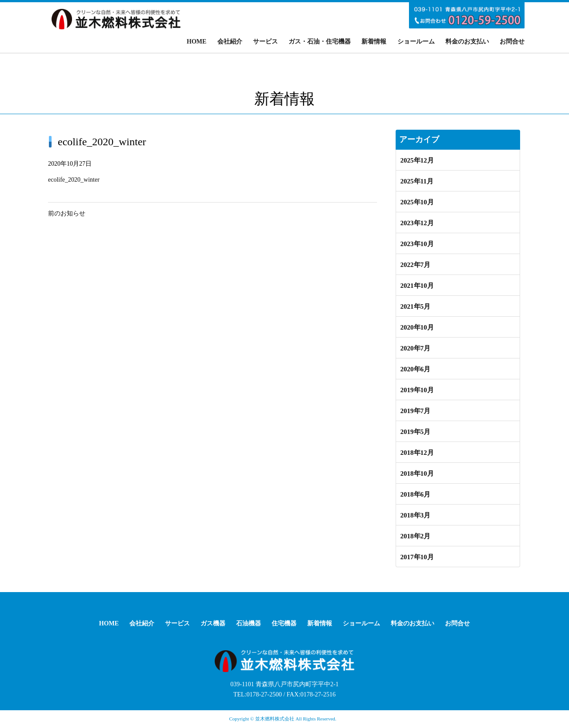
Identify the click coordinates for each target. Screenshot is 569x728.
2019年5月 (416, 432)
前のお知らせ (67, 213)
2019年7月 (416, 411)
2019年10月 (417, 390)
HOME (196, 42)
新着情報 (374, 42)
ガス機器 (213, 623)
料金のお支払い (467, 42)
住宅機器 (284, 623)
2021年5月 (416, 306)
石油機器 (248, 623)
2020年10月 (417, 327)
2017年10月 (417, 557)
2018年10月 (417, 473)
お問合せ (512, 42)
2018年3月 (416, 515)
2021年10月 (417, 286)
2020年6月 (416, 369)
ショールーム (416, 42)
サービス (265, 42)
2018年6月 (416, 494)
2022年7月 (416, 265)
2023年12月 (417, 223)
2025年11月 (417, 181)
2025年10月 (417, 202)
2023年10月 (417, 244)
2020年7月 (416, 348)
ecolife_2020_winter (74, 180)
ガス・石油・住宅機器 (320, 42)
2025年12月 (417, 160)
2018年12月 (417, 453)
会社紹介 (230, 42)
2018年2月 (416, 536)
